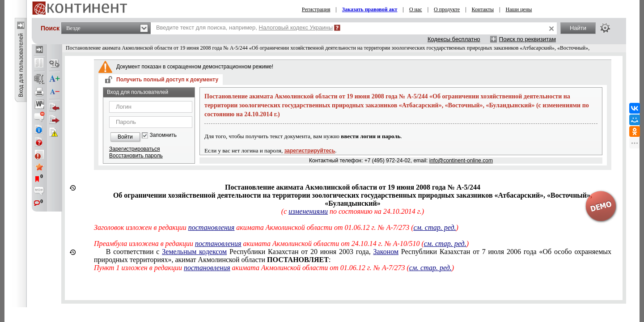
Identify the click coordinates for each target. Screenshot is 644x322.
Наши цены (519, 9)
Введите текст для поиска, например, (244, 28)
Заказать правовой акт (370, 9)
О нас (416, 9)
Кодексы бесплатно (454, 39)
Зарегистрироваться (134, 149)
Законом (386, 252)
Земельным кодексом (194, 252)
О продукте (447, 9)
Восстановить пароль (136, 156)
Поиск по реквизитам (527, 39)
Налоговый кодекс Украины (296, 28)
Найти (578, 28)
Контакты (483, 9)
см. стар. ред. (445, 244)
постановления (218, 244)
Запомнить (163, 135)
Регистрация (316, 9)
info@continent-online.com (461, 161)
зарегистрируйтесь (310, 151)
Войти (125, 137)
